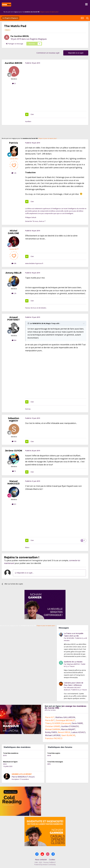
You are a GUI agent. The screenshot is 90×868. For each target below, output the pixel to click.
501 (14, 504)
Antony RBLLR (13, 273)
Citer (32, 114)
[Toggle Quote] (29, 323)
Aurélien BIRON (21, 36)
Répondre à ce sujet (76, 53)
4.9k (14, 263)
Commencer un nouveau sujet (48, 53)
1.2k (14, 173)
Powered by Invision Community (45, 865)
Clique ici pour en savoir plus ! (49, 12)
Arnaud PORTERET (14, 319)
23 (14, 83)
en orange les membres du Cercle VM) (65, 707)
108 (14, 441)
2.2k (14, 293)
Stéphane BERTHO (73, 664)
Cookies (52, 860)
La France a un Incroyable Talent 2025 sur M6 (74, 635)
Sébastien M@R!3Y (14, 420)
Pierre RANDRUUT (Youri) (23, 777)
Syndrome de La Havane (73, 662)
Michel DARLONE (14, 232)
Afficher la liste (50, 710)
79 (14, 471)
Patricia (13, 143)
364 (14, 340)
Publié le (79, 690)
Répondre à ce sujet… (24, 573)
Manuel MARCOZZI (14, 482)
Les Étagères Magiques (37, 39)
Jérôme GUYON (13, 451)
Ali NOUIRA (70, 638)
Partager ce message (15, 44)
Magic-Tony (51, 323)
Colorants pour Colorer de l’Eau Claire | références (74, 684)
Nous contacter (41, 860)
